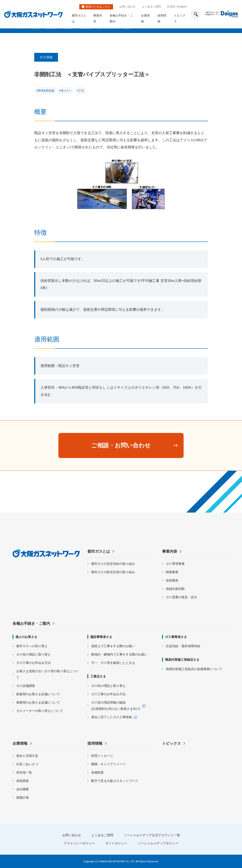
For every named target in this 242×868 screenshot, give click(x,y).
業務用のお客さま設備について (38, 702)
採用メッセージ (102, 756)
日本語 (171, 7)
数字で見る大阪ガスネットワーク (115, 781)
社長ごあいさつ (27, 764)
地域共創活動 (175, 589)
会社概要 (23, 789)
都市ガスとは (79, 18)
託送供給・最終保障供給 (183, 646)
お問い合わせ (127, 7)
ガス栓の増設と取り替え (33, 654)
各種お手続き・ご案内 (121, 18)
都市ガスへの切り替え (32, 646)
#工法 (80, 91)
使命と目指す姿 (27, 756)
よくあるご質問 (151, 7)
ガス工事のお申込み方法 (33, 663)
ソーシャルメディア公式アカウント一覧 (152, 835)
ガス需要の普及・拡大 (181, 597)
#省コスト (65, 91)
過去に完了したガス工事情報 (112, 717)
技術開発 (172, 580)
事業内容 (98, 18)
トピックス (180, 18)
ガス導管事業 (175, 564)
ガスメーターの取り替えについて (40, 711)
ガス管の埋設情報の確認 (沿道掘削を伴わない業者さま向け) (116, 706)
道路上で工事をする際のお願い (113, 646)
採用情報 (162, 18)
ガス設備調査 (26, 686)
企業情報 (145, 18)
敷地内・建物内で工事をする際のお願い (119, 654)
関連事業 (172, 572)
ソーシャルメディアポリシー (158, 843)
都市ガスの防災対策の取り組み (113, 572)
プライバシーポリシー (79, 843)
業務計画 (23, 797)
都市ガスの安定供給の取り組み (113, 564)
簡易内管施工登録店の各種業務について (194, 669)
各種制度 (97, 772)
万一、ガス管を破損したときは (113, 663)
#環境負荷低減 (45, 91)
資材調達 (23, 781)
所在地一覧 (24, 772)
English (182, 7)
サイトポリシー (116, 843)
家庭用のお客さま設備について (38, 694)
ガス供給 (46, 57)
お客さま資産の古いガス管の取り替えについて (48, 674)
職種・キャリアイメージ (108, 764)
